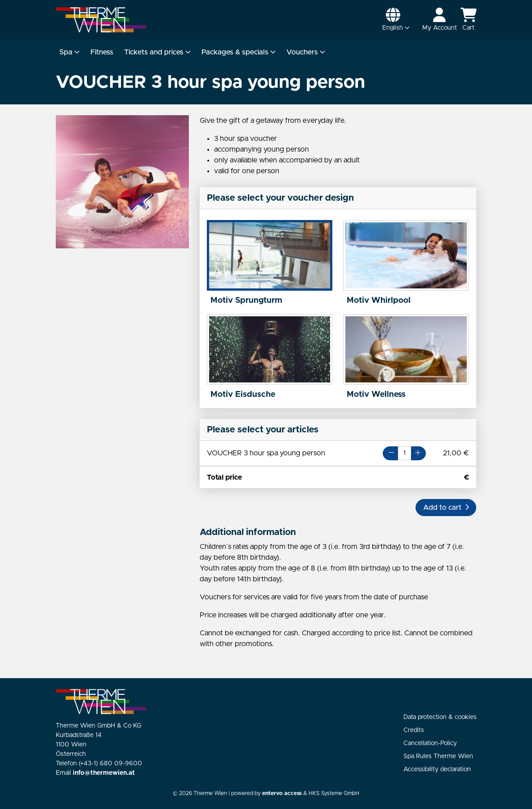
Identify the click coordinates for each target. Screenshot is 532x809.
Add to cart (446, 508)
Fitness (102, 52)
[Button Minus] (390, 453)
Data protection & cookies (440, 717)
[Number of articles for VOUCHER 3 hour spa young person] (405, 453)
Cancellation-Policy (430, 743)
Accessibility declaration (437, 769)
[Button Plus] (418, 453)
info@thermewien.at (104, 773)
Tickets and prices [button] (157, 52)
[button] (396, 20)
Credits (414, 730)
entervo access (282, 793)
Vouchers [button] (306, 52)
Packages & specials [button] (239, 52)
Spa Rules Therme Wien (438, 756)
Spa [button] (69, 52)
